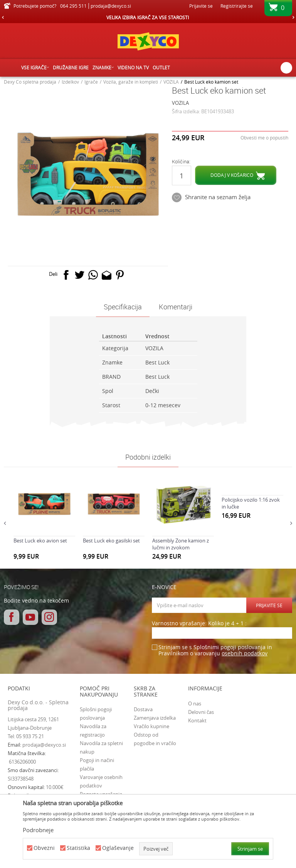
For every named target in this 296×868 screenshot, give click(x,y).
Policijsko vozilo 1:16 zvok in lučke (251, 503)
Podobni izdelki (148, 457)
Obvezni (44, 848)
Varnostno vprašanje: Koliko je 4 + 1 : (199, 624)
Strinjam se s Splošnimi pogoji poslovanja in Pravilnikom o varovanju (215, 651)
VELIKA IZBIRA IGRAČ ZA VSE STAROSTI (148, 17)
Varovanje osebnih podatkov (101, 781)
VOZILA (171, 82)
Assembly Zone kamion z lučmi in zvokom (181, 544)
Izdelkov (70, 82)
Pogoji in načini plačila (97, 764)
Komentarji (176, 307)
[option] (148, 17)
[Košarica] (278, 10)
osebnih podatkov (245, 653)
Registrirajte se (237, 6)
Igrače (91, 82)
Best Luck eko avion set (40, 541)
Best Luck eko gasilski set (111, 541)
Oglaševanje (118, 848)
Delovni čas (201, 712)
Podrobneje (38, 830)
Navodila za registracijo (93, 730)
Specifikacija (123, 307)
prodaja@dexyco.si (44, 745)
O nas (195, 703)
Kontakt (197, 720)
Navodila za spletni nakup (101, 747)
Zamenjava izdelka (155, 718)
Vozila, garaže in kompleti (131, 82)
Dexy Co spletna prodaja (30, 82)
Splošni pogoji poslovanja (96, 714)
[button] (286, 68)
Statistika (78, 848)
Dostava (143, 709)
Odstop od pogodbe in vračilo (155, 739)
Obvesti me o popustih (264, 138)
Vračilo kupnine (151, 726)
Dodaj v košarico (232, 175)
